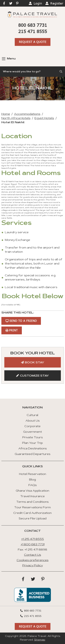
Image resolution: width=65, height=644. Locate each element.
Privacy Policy (33, 566)
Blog (32, 480)
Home (6, 114)
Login (38, 3)
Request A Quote (33, 42)
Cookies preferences (33, 560)
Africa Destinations (33, 449)
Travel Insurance (32, 496)
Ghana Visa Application (32, 491)
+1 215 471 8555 (32, 539)
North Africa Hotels (16, 118)
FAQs (33, 485)
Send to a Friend (23, 321)
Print (13, 330)
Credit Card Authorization (32, 513)
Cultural (32, 415)
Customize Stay (34, 376)
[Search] (32, 72)
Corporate (32, 426)
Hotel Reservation (33, 474)
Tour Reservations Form (32, 508)
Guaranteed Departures (33, 454)
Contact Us (33, 555)
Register (57, 3)
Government (33, 432)
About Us (33, 421)
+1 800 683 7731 (33, 545)
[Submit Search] (61, 72)
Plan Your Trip (32, 443)
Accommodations (27, 114)
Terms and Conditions (32, 502)
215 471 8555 (33, 31)
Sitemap (40, 640)
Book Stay (34, 363)
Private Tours (33, 438)
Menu (9, 59)
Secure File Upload (33, 519)
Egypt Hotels (44, 118)
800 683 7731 (33, 25)
